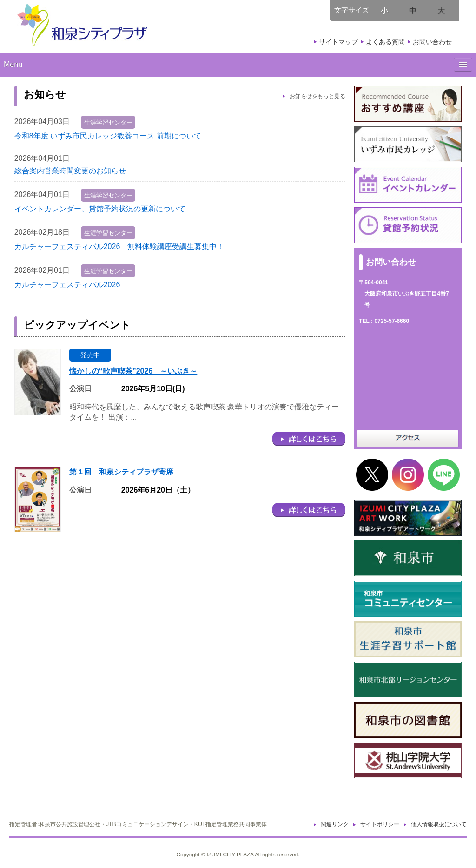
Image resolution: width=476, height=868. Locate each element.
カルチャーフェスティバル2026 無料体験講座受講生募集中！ (119, 247)
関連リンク (335, 824)
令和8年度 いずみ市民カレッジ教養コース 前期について (108, 136)
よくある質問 (385, 42)
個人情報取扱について (439, 824)
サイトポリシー (380, 824)
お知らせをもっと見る (317, 96)
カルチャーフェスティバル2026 (67, 285)
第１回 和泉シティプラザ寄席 (121, 472)
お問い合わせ (432, 42)
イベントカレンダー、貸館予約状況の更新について (100, 209)
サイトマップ (338, 42)
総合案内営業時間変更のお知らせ (70, 171)
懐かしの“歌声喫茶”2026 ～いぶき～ (133, 371)
